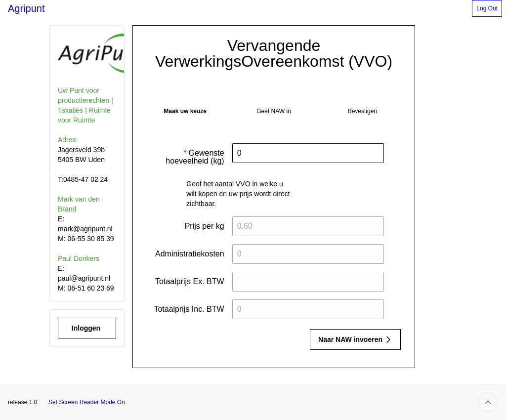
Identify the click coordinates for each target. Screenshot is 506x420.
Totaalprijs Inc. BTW (189, 309)
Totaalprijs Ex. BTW (190, 281)
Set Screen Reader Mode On (87, 402)
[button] (487, 8)
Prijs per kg (205, 226)
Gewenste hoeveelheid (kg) (195, 160)
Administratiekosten (190, 254)
